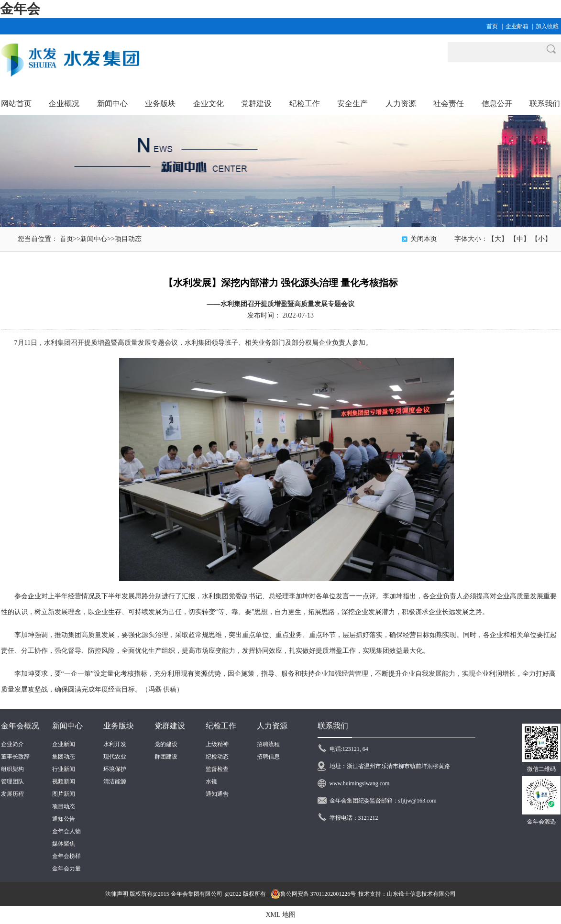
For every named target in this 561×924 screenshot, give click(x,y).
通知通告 (217, 794)
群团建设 (166, 757)
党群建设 (170, 726)
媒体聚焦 (64, 844)
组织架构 (12, 769)
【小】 (541, 239)
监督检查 (217, 769)
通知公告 (64, 819)
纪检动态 (217, 757)
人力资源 (272, 726)
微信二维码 (541, 769)
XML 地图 (280, 915)
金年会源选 (541, 822)
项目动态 (128, 239)
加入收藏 (547, 26)
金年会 (20, 9)
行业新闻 (64, 769)
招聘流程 (268, 744)
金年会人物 (66, 831)
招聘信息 (268, 757)
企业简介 (12, 744)
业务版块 (119, 726)
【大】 (498, 239)
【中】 (520, 239)
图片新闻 (64, 794)
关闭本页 (424, 239)
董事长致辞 (15, 757)
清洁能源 (115, 781)
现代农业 (115, 757)
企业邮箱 (517, 26)
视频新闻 (64, 781)
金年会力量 (66, 869)
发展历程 (12, 794)
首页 (492, 26)
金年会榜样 (66, 856)
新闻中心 (94, 239)
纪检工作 (221, 726)
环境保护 (115, 769)
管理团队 (12, 781)
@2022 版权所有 (245, 894)
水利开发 (115, 744)
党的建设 (166, 744)
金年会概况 (20, 726)
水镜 (211, 781)
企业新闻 (64, 744)
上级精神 (217, 744)
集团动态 (64, 757)
